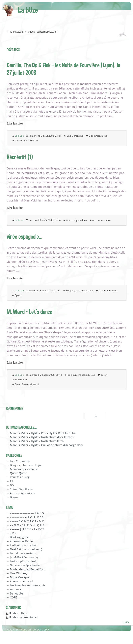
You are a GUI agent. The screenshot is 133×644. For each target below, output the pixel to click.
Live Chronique (75, 136)
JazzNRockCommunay (24, 557)
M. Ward (34, 384)
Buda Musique (20, 577)
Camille (19, 141)
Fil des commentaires (24, 617)
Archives (30, 32)
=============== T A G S (27, 513)
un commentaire (101, 220)
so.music (16, 589)
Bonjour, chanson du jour (80, 290)
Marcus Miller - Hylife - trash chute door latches (42, 437)
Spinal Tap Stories (22, 489)
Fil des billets (18, 613)
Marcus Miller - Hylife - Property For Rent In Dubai (43, 433)
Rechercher (15, 408)
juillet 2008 (16, 32)
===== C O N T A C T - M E (27, 521)
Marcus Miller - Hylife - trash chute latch (37, 441)
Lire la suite (15, 123)
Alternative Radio (21, 541)
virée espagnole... (25, 236)
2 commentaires (98, 136)
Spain (18, 295)
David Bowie (22, 384)
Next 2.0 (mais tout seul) (26, 549)
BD (12, 485)
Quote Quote (18, 473)
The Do (34, 141)
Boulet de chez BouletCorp (28, 569)
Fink (26, 141)
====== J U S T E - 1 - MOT (27, 529)
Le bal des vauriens (23, 553)
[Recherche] (45, 416)
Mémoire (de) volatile (24, 469)
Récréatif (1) (20, 157)
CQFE (13, 597)
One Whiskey (19, 573)
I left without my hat (23, 545)
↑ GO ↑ (127, 622)
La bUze (28, 10)
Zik (12, 481)
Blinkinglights (19, 537)
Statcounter (10, 630)
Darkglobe (17, 593)
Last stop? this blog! (23, 561)
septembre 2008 (47, 32)
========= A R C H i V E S (27, 517)
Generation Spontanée (25, 565)
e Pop (14, 533)
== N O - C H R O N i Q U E (27, 525)
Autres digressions (76, 220)
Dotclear (43, 630)
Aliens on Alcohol (21, 581)
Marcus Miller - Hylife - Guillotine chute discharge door (47, 445)
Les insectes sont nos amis (28, 585)
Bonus (14, 497)
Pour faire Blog (20, 477)
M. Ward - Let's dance (29, 312)
